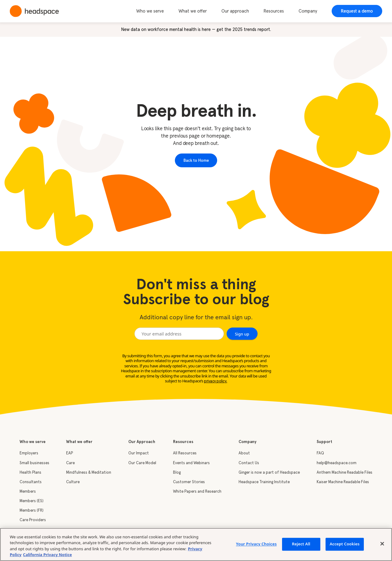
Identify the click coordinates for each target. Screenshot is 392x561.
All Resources (185, 453)
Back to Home (196, 160)
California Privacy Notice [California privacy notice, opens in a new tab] (47, 555)
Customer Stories (189, 482)
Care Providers (33, 520)
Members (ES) (32, 501)
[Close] (382, 544)
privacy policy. (216, 381)
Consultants (31, 482)
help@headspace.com (337, 463)
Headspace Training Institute (264, 482)
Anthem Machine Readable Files (345, 473)
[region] (196, 544)
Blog (177, 473)
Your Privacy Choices (256, 544)
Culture (73, 482)
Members (28, 492)
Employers (29, 453)
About (244, 453)
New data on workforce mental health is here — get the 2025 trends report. (196, 30)
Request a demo (357, 11)
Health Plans (30, 473)
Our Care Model (142, 463)
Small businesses (34, 463)
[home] (34, 11)
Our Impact (139, 453)
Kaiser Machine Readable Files (343, 482)
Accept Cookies (345, 544)
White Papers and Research (197, 492)
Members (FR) (32, 511)
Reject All (301, 544)
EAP (70, 453)
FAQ (320, 453)
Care (70, 463)
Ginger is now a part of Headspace (269, 473)
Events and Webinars (191, 463)
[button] (154, 11)
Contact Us (249, 463)
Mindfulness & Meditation (89, 473)
